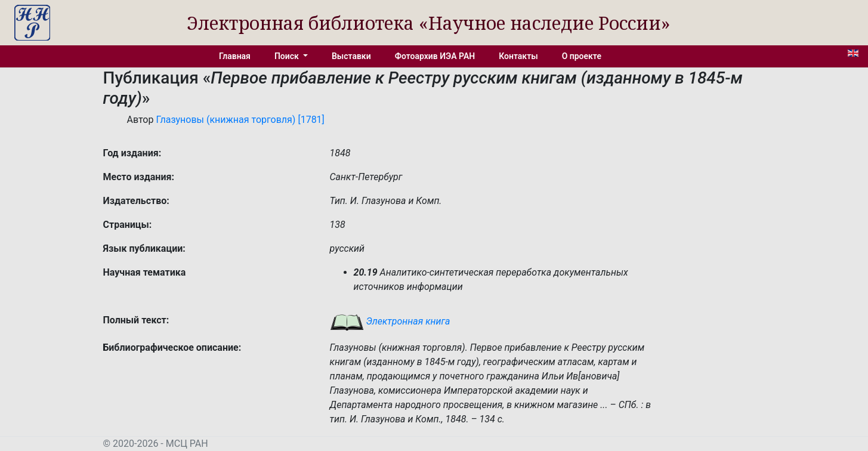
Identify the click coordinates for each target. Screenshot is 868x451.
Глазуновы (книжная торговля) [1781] (240, 120)
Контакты (518, 56)
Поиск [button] (288, 56)
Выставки (351, 56)
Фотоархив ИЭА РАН (435, 56)
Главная (235, 56)
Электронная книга (390, 321)
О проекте (582, 56)
